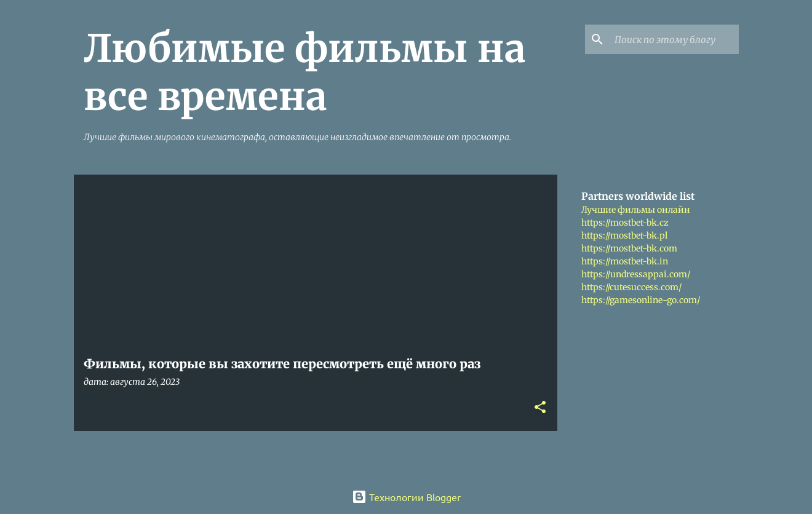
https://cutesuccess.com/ (631, 287)
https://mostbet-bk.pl (624, 235)
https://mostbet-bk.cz (625, 223)
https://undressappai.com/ (636, 274)
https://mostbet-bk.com (629, 248)
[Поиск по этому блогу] (674, 39)
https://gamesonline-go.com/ (641, 300)
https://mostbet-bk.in (625, 261)
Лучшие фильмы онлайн (636, 210)
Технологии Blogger (406, 497)
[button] (540, 408)
